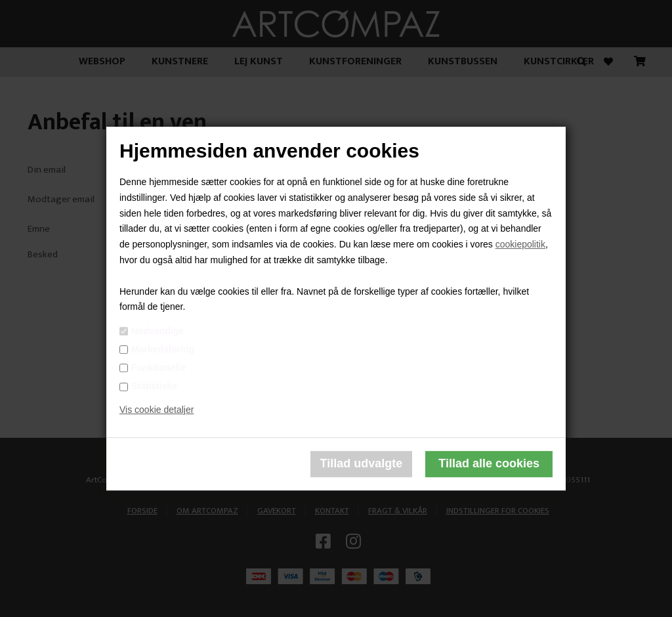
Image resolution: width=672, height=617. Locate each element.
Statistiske (154, 386)
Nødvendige (157, 331)
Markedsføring (163, 349)
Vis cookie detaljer (157, 410)
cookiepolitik (520, 244)
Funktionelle (158, 368)
